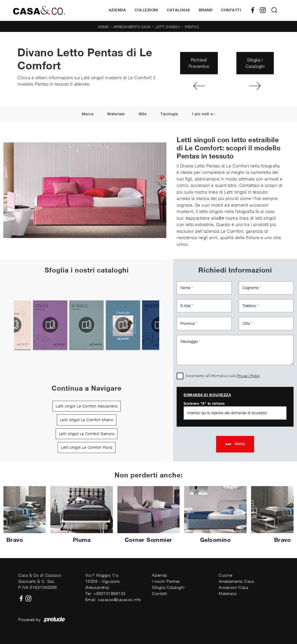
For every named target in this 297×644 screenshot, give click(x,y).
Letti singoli (168, 27)
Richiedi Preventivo (199, 63)
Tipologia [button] (169, 114)
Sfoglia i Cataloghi (255, 63)
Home (103, 27)
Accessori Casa (233, 587)
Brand (206, 10)
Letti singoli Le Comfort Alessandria (87, 406)
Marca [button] (88, 114)
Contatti (231, 10)
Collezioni (146, 10)
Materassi (228, 593)
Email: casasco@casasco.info (113, 599)
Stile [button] (143, 114)
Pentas (192, 27)
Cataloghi (178, 10)
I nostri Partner (166, 581)
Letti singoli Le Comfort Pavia (87, 447)
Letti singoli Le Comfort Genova (87, 434)
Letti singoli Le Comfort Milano (87, 420)
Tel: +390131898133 (105, 593)
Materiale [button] (116, 114)
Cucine (225, 575)
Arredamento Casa (132, 27)
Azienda (117, 10)
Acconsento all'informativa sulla (223, 376)
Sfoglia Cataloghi (168, 587)
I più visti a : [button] (204, 114)
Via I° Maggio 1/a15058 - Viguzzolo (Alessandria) (103, 581)
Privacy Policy (249, 376)
